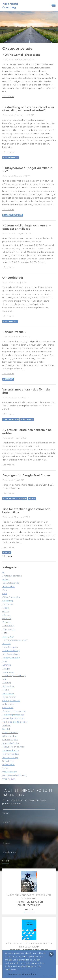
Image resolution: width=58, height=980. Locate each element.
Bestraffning (11, 158)
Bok (5, 590)
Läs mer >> (8, 96)
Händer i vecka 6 (14, 332)
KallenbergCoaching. (10, 6)
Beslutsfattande (11, 583)
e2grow (6, 615)
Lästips (6, 668)
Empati (6, 622)
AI (3, 572)
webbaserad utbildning (15, 775)
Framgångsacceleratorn (15, 640)
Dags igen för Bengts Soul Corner (26, 475)
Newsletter (8, 693)
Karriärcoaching (11, 654)
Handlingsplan (10, 647)
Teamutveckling (11, 754)
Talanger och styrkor (13, 747)
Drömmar (8, 604)
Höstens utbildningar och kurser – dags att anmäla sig (27, 227)
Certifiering (10, 321)
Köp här (29, 909)
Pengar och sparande (14, 711)
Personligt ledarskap (13, 718)
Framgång (8, 636)
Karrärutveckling (11, 651)
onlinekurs (8, 704)
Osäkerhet (8, 708)
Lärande (7, 665)
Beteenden (8, 586)
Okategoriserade (11, 700)
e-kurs (6, 611)
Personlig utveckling (13, 715)
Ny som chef (9, 697)
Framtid (6, 643)
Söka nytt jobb (10, 740)
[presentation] (26, 834)
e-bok (6, 608)
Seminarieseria (10, 732)
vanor (7, 553)
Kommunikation (11, 658)
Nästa (9, 556)
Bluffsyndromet (13, 215)
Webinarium (9, 779)
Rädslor (6, 725)
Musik (32, 499)
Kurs (5, 661)
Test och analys (10, 757)
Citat (5, 594)
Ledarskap (8, 672)
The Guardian (11, 420)
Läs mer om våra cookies (22, 974)
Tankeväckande (11, 750)
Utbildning (8, 761)
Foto (5, 633)
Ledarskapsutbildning (14, 675)
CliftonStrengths (11, 597)
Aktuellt (8, 379)
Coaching (8, 601)
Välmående (8, 765)
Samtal (6, 729)
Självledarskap (10, 736)
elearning (7, 618)
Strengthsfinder (11, 743)
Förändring (8, 626)
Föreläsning (9, 629)
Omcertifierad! (13, 278)
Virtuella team (10, 772)
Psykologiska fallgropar (15, 722)
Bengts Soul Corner (15, 499)
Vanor (5, 768)
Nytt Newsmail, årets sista (21, 55)
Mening (6, 683)
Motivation (8, 686)
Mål (4, 679)
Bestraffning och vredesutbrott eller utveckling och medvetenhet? (28, 109)
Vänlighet (27, 420)
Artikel (6, 579)
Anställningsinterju (12, 576)
